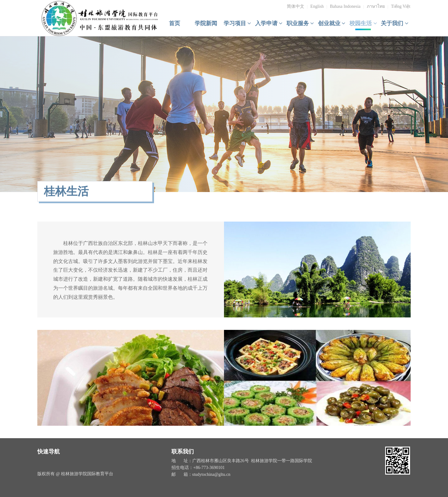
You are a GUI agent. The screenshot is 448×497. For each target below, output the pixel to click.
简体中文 (296, 6)
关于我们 (395, 23)
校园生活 (363, 23)
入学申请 (269, 23)
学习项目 (238, 23)
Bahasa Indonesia (345, 6)
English (317, 6)
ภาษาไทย (376, 6)
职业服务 (300, 23)
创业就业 (332, 23)
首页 (175, 23)
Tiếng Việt (401, 6)
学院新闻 (206, 23)
